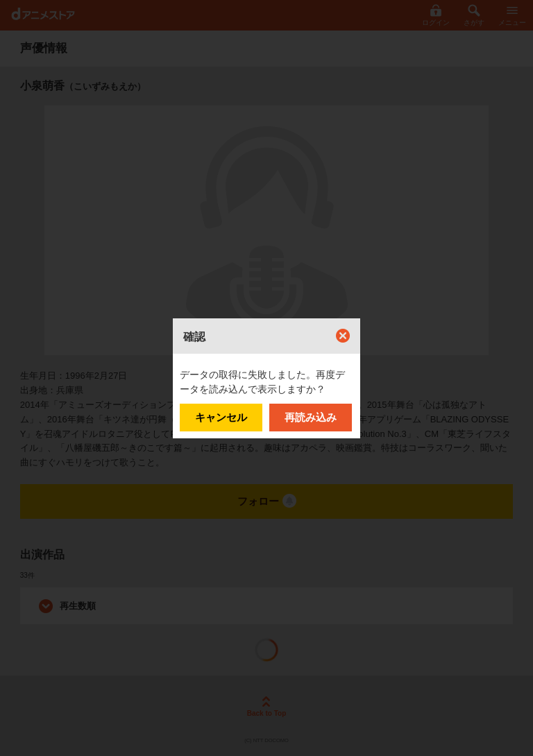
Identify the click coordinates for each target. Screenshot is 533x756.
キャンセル (221, 417)
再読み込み (311, 417)
